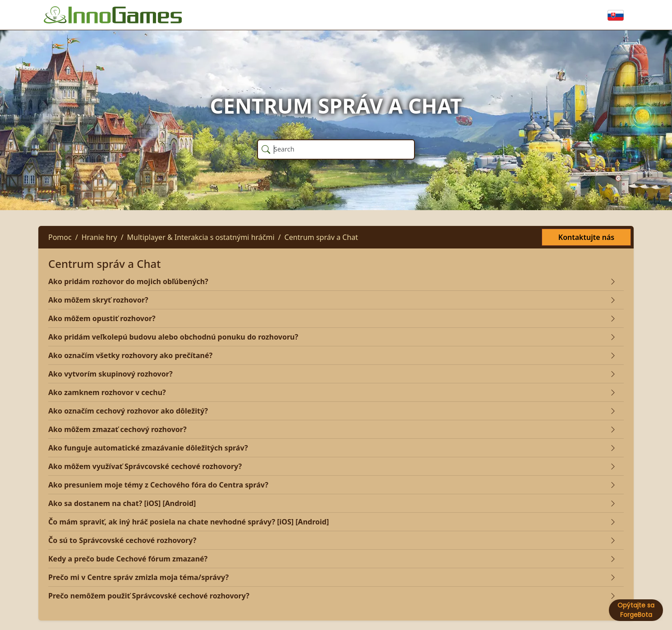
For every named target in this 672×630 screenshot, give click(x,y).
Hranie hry (99, 237)
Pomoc (60, 237)
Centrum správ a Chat (321, 237)
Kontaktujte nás (586, 237)
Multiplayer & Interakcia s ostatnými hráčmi (201, 237)
